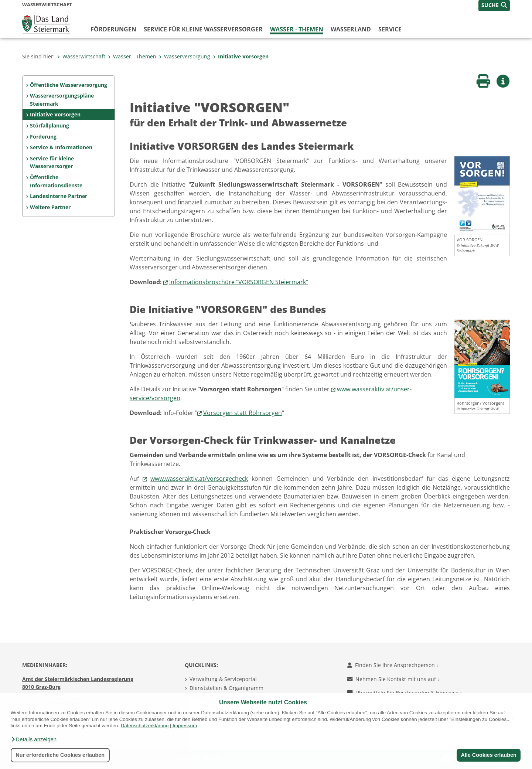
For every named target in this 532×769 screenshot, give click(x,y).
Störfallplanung (50, 125)
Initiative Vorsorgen (241, 56)
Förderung (43, 137)
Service (390, 29)
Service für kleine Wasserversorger (203, 29)
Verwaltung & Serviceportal (223, 679)
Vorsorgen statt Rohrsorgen (243, 413)
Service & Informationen (61, 147)
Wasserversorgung (185, 56)
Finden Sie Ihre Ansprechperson (393, 665)
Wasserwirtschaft (81, 56)
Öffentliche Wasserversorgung (69, 85)
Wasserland (351, 29)
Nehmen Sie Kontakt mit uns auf (393, 679)
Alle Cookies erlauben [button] (488, 755)
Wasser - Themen (297, 29)
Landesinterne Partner (59, 196)
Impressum (185, 726)
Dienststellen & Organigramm (226, 688)
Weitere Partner (50, 207)
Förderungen (113, 29)
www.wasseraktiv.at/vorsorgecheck (199, 479)
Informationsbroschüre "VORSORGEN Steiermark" (239, 282)
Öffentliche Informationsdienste (56, 181)
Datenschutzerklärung (145, 726)
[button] (34, 739)
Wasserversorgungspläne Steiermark (62, 100)
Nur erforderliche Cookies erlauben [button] (60, 755)
